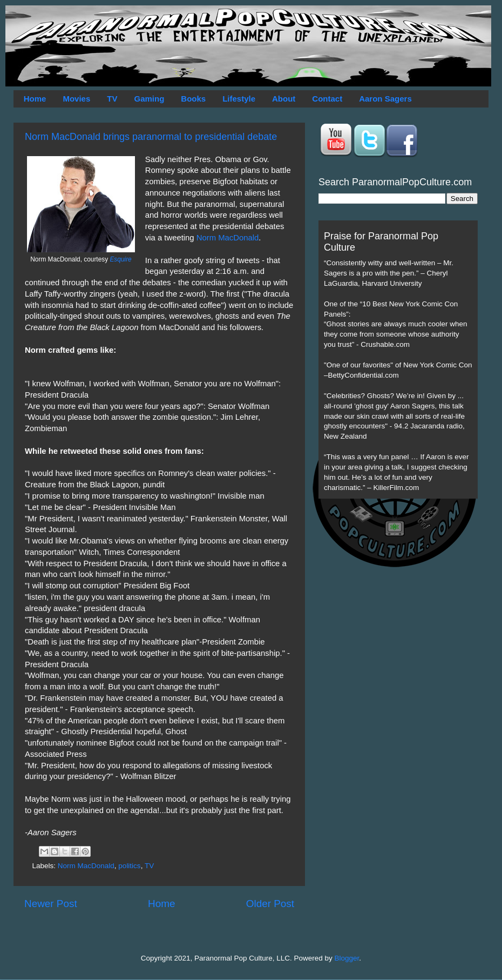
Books (193, 99)
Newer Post (51, 904)
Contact (327, 99)
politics (129, 866)
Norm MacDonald (228, 238)
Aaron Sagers (385, 99)
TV (112, 99)
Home (35, 99)
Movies (76, 99)
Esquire (120, 259)
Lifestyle (239, 99)
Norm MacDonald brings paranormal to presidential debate (151, 137)
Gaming (149, 99)
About (284, 99)
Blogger (347, 958)
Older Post (270, 904)
